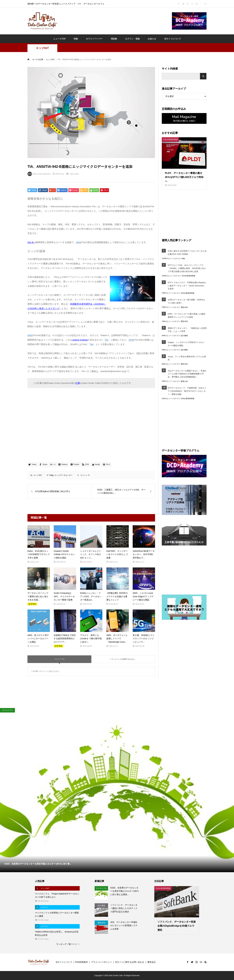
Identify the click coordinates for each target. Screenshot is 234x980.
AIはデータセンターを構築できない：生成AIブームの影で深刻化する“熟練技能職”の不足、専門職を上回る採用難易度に (187, 374)
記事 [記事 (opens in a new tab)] (78, 383)
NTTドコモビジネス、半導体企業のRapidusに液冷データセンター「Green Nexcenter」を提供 (187, 286)
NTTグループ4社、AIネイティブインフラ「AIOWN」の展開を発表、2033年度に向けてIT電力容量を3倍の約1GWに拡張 (187, 268)
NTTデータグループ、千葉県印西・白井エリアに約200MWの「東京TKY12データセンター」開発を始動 (187, 391)
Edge (52, 475)
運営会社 (151, 962)
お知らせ (152, 39)
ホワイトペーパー (94, 39)
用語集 (114, 39)
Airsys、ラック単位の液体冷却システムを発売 (187, 358)
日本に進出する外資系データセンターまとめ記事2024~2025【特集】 (187, 253)
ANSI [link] (79, 242)
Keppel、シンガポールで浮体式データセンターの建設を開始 (186, 344)
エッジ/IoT (42, 48)
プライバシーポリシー (101, 962)
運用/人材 (184, 381)
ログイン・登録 (132, 39)
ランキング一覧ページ (67, 944)
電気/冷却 (184, 307)
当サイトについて (173, 39)
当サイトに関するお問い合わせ (130, 962)
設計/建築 (184, 336)
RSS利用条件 (82, 962)
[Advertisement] (115, 21)
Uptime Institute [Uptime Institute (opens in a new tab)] (80, 340)
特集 (76, 39)
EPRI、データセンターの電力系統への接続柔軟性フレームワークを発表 (186, 316)
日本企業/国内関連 (188, 276)
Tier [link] (107, 340)
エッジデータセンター (64, 475)
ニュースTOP (59, 39)
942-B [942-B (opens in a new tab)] (30, 242)
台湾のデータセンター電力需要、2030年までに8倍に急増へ (186, 301)
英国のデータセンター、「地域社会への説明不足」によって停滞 (187, 330)
